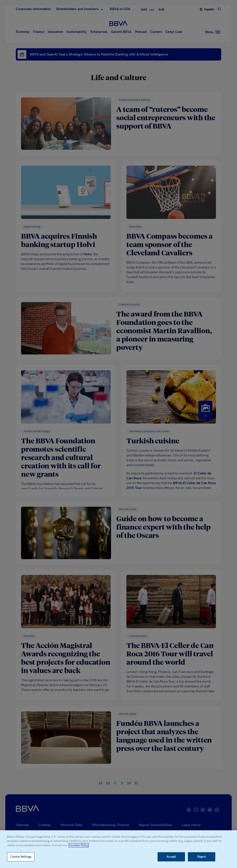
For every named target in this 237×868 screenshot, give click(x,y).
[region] (118, 849)
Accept (171, 857)
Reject (202, 857)
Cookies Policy (79, 845)
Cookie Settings (21, 857)
